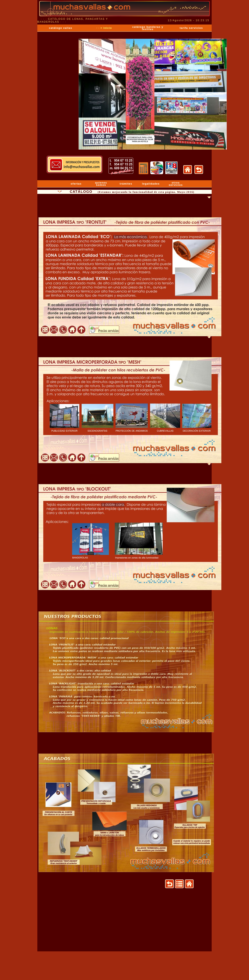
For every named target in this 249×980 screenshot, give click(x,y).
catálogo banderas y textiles (148, 28)
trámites (126, 184)
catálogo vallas (61, 28)
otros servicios (176, 184)
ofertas (76, 184)
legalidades (151, 184)
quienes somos (101, 184)
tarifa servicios (191, 28)
